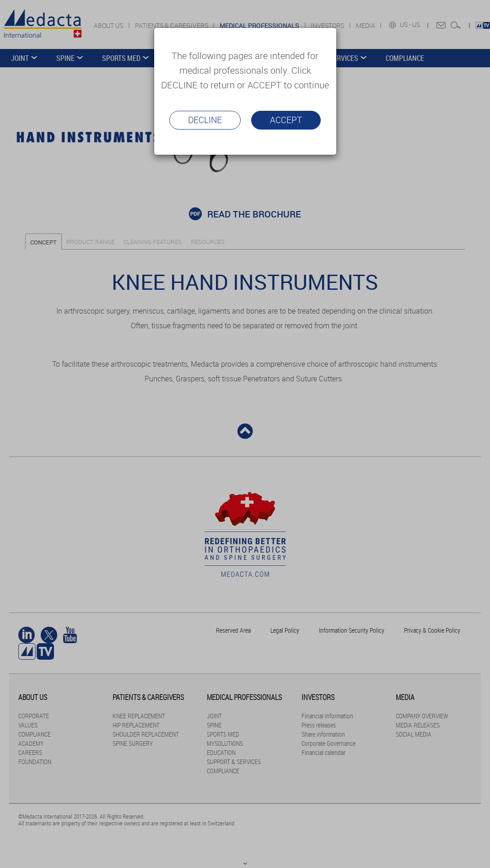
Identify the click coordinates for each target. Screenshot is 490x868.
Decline (205, 120)
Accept (286, 120)
